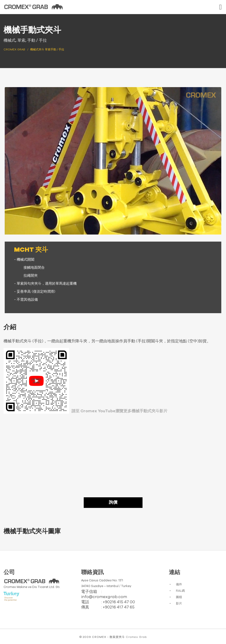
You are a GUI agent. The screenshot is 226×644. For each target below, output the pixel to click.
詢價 (113, 502)
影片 (179, 604)
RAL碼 (180, 591)
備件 (179, 585)
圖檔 (179, 597)
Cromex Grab (136, 637)
